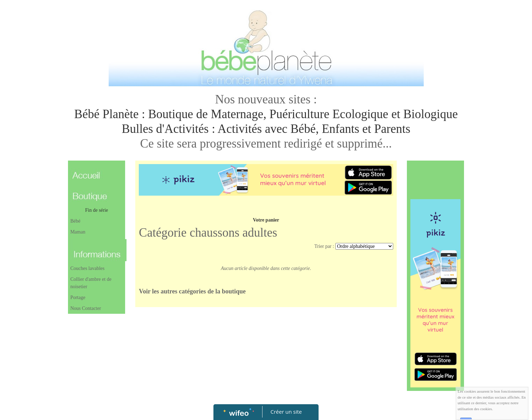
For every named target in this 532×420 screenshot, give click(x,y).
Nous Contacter (86, 308)
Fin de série (97, 210)
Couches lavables (88, 268)
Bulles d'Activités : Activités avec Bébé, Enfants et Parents (266, 129)
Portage (78, 297)
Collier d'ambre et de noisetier (91, 283)
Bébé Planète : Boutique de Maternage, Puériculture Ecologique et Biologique (266, 114)
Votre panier (266, 220)
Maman (78, 232)
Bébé (76, 221)
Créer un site (286, 412)
